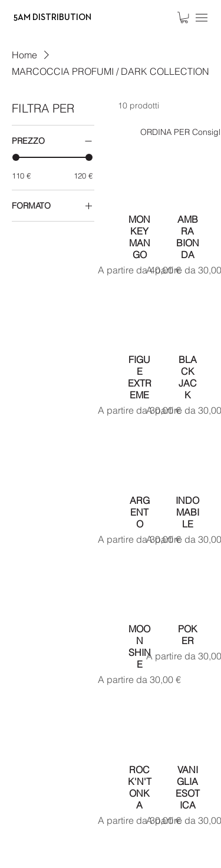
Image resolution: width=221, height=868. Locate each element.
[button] (184, 17)
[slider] (16, 157)
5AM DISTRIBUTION (52, 17)
